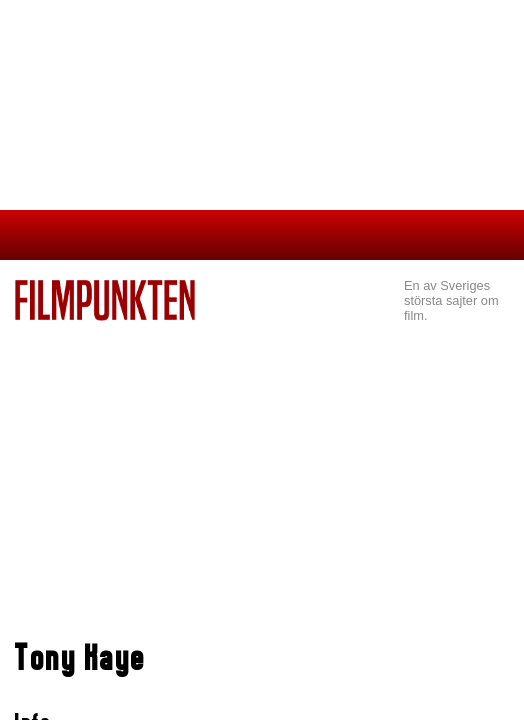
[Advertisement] (262, 471)
